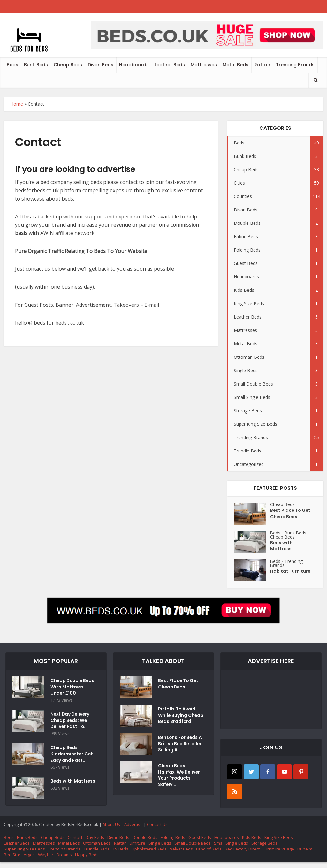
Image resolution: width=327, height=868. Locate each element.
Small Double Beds (193, 849)
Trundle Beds (97, 855)
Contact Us (157, 830)
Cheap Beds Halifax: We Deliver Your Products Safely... (180, 781)
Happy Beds (87, 860)
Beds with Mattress (281, 547)
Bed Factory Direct (242, 855)
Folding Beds (173, 843)
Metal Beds (236, 65)
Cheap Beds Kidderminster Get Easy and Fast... (72, 762)
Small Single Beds (231, 849)
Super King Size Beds (24, 855)
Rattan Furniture (130, 849)
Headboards (134, 65)
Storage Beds (264, 849)
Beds (12, 65)
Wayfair (46, 860)
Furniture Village (278, 855)
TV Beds (121, 855)
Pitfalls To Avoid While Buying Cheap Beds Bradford (177, 719)
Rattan (262, 65)
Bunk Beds (36, 65)
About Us (111, 830)
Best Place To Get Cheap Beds (291, 514)
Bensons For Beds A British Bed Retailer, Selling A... (181, 749)
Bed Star (12, 860)
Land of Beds (209, 855)
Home (17, 104)
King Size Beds (279, 843)
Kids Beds (252, 843)
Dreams (64, 860)
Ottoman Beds (97, 849)
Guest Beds (200, 843)
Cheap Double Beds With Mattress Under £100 (69, 691)
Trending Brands (295, 65)
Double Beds (145, 843)
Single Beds (160, 849)
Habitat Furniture (291, 572)
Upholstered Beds (149, 855)
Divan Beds (101, 65)
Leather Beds (170, 65)
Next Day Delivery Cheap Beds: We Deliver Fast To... (71, 728)
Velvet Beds (181, 855)
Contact (75, 843)
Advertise (133, 830)
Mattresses (204, 65)
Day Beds (95, 843)
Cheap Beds (68, 65)
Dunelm (305, 855)
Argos (29, 860)
